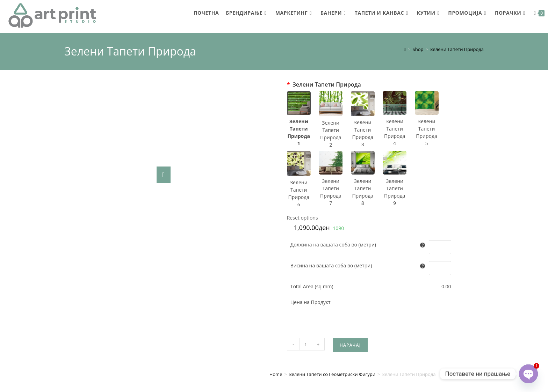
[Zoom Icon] (164, 175)
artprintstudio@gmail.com (433, 348)
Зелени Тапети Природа (457, 49)
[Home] (405, 49)
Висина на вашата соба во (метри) (331, 265)
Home (276, 273)
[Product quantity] (306, 243)
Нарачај (350, 244)
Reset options (302, 218)
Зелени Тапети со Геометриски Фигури (332, 273)
